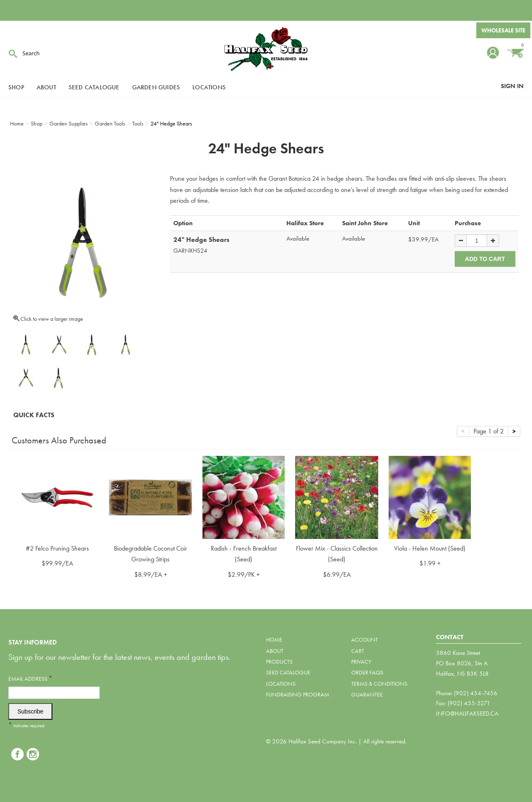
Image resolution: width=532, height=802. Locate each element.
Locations (209, 87)
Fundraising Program (298, 694)
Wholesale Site (503, 30)
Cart (358, 651)
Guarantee (367, 694)
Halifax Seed (266, 50)
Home (274, 640)
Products (279, 662)
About (46, 87)
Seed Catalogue (94, 87)
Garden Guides (156, 87)
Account (365, 640)
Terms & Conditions (379, 684)
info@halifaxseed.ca (467, 713)
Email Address (30, 678)
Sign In (512, 86)
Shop (16, 87)
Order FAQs (367, 672)
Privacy (361, 662)
